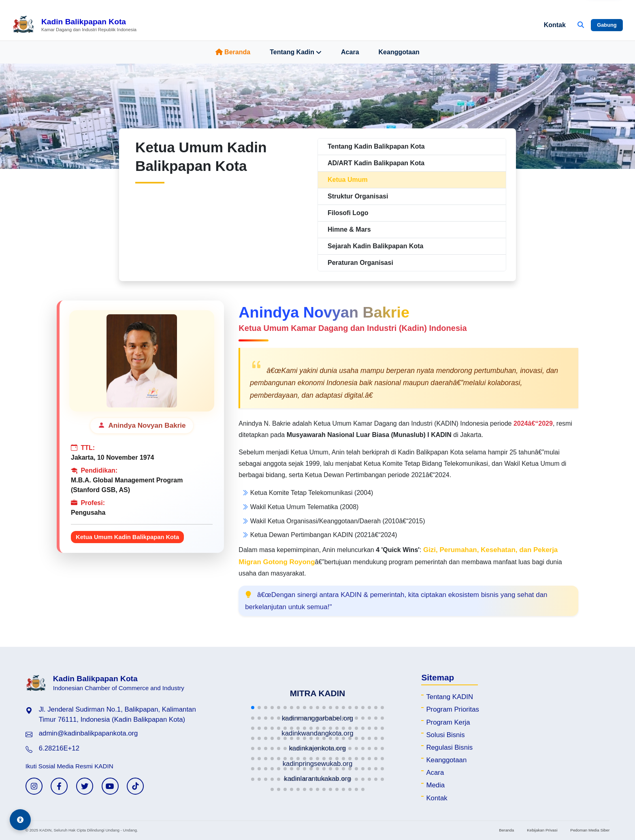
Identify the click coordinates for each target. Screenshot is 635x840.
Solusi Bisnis (445, 735)
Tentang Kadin (296, 52)
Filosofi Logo (348, 213)
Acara (350, 52)
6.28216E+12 (59, 748)
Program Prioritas (453, 709)
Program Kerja (448, 722)
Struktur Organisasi (358, 196)
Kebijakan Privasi (542, 830)
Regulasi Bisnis (449, 747)
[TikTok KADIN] (135, 786)
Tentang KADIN (450, 697)
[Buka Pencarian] (581, 25)
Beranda (233, 52)
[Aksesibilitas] (20, 820)
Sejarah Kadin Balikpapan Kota (376, 246)
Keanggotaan (399, 52)
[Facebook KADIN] (59, 786)
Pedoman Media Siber (590, 830)
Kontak (555, 25)
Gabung (607, 25)
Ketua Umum (348, 180)
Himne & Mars (349, 229)
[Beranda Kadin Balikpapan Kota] (74, 25)
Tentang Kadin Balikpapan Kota (376, 146)
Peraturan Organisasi (360, 263)
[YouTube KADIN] (110, 786)
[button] (253, 708)
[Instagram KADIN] (34, 786)
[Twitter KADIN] (85, 786)
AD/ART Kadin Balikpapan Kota (376, 163)
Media (435, 785)
